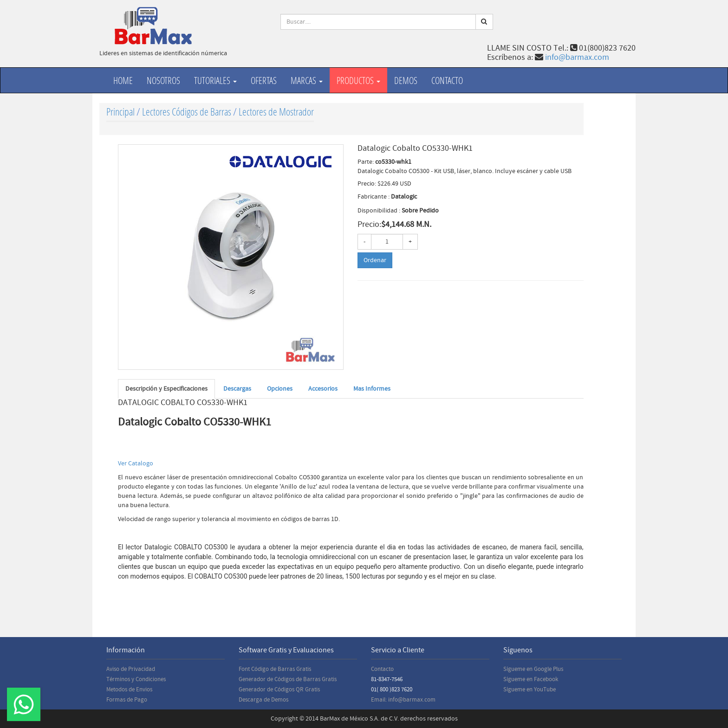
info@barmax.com (577, 57)
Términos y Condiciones (136, 679)
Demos (406, 80)
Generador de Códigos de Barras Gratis (288, 679)
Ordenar (375, 260)
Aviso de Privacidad (131, 669)
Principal (120, 112)
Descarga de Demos (263, 700)
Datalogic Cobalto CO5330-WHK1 (195, 422)
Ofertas (264, 80)
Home (123, 80)
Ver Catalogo (136, 464)
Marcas (307, 80)
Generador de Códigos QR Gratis (279, 689)
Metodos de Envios (129, 689)
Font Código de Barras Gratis (275, 669)
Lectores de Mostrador (276, 112)
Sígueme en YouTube (530, 689)
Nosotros (163, 80)
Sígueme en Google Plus (533, 669)
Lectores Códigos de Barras (187, 112)
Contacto (447, 80)
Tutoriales (215, 80)
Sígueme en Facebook (531, 679)
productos (358, 80)
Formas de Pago (127, 700)
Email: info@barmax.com (403, 700)
